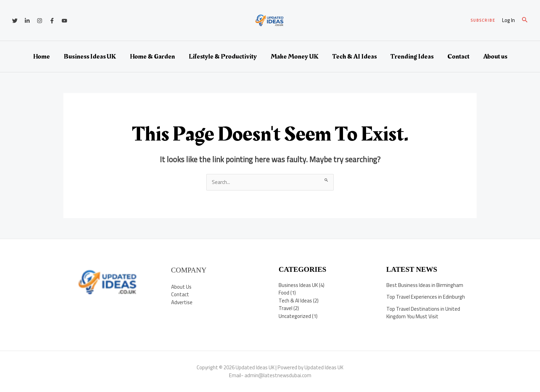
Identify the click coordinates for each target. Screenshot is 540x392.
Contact (458, 56)
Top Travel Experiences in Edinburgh (426, 297)
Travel (285, 308)
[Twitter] (15, 21)
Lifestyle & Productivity (223, 56)
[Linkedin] (27, 21)
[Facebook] (52, 21)
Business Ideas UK (90, 56)
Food (284, 293)
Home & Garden (152, 56)
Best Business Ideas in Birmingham (425, 285)
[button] (483, 20)
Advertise (182, 302)
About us (495, 56)
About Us (181, 287)
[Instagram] (40, 21)
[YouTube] (64, 21)
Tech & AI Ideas (355, 56)
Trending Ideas (412, 56)
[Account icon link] (508, 20)
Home (41, 56)
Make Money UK (295, 56)
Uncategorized (295, 316)
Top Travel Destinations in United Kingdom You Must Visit (423, 313)
